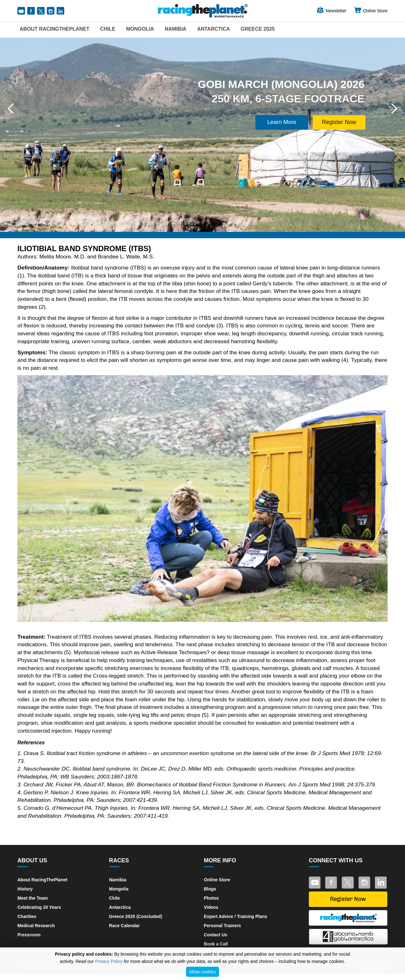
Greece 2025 (258, 29)
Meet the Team (33, 898)
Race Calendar (125, 926)
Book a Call (216, 944)
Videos (211, 907)
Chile (108, 29)
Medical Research (36, 926)
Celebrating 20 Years (39, 907)
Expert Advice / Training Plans (235, 916)
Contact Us (215, 935)
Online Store (371, 11)
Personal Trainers (222, 926)
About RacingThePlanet (54, 29)
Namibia (175, 29)
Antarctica (214, 29)
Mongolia (140, 29)
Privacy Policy (109, 961)
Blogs (210, 889)
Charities (27, 916)
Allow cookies (203, 972)
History (25, 889)
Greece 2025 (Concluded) (136, 916)
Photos (211, 898)
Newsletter (331, 11)
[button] (11, 109)
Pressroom (29, 935)
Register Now (339, 122)
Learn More (282, 122)
